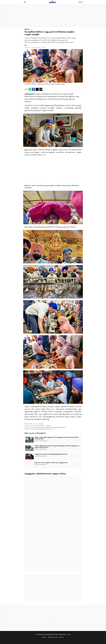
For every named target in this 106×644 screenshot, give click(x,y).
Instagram (44, 427)
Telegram (52, 427)
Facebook (37, 427)
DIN (26, 45)
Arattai (59, 427)
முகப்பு (81, 2)
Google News (63, 427)
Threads (56, 427)
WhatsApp (48, 426)
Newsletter (41, 424)
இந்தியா (27, 29)
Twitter (40, 427)
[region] (53, 16)
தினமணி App (42, 429)
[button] (25, 2)
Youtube (48, 427)
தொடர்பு (61, 637)
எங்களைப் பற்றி (53, 637)
